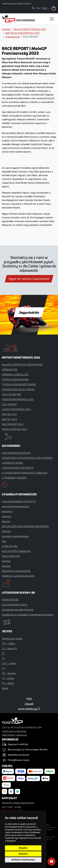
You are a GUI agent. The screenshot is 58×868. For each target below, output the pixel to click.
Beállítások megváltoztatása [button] (23, 860)
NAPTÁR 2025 (9, 414)
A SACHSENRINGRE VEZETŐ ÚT (19, 501)
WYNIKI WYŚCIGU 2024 (14, 429)
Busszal (6, 521)
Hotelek (6, 561)
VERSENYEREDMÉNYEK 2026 (18, 399)
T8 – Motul (8, 683)
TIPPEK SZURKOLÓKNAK (15, 379)
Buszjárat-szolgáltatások (15, 536)
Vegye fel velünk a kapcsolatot (29, 279)
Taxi (4, 541)
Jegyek (29, 704)
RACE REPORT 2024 (13, 424)
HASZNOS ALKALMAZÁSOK (16, 571)
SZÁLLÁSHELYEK (11, 556)
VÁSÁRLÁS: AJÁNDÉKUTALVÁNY (18, 576)
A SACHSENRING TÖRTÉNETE (18, 468)
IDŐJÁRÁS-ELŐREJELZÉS (15, 374)
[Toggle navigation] (52, 19)
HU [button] (38, 8)
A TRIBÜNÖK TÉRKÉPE (14, 478)
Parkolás (6, 531)
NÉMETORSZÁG (10, 600)
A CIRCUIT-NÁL (10, 546)
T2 (3, 653)
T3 (3, 658)
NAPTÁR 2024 (9, 419)
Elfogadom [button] (23, 848)
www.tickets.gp (29, 709)
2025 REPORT (10, 404)
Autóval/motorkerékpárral (16, 506)
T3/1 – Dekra (9, 663)
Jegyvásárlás (29, 312)
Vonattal (6, 516)
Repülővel (7, 511)
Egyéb (5, 688)
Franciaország (12, 37)
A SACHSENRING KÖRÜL (15, 605)
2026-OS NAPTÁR (11, 394)
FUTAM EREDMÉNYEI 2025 (16, 409)
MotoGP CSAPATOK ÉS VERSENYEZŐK (22, 365)
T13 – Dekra (8, 643)
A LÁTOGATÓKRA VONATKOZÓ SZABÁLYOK (25, 473)
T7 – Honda (8, 678)
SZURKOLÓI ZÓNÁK (12, 463)
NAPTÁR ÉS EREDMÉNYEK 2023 (23, 33)
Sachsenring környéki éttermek (18, 610)
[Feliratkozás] (52, 861)
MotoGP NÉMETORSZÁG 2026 (30, 29)
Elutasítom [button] (23, 854)
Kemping (6, 566)
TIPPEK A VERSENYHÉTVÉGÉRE (19, 384)
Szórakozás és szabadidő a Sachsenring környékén (28, 615)
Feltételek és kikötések (14, 731)
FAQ (29, 699)
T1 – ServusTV (10, 648)
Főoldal (6, 29)
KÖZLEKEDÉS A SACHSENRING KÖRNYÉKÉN (25, 526)
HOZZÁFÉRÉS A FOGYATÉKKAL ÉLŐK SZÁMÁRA (27, 458)
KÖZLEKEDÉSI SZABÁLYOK (16, 551)
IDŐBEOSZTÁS (10, 370)
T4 (3, 668)
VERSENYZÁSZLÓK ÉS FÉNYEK (18, 389)
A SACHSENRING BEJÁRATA (16, 453)
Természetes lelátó (12, 638)
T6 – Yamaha (9, 673)
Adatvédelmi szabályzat (14, 735)
